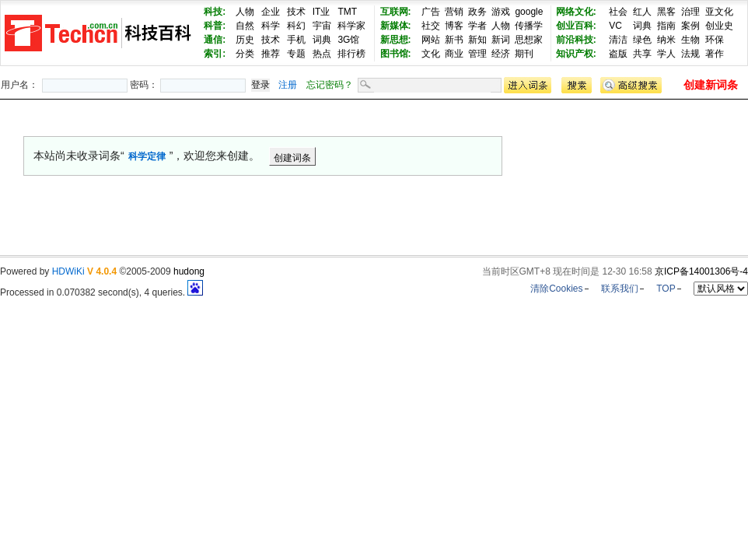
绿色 (642, 40)
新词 (501, 40)
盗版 (618, 54)
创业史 (719, 26)
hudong (189, 271)
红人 (642, 12)
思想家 (529, 40)
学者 (477, 26)
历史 (245, 40)
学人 (666, 54)
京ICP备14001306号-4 (701, 271)
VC (615, 26)
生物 (690, 40)
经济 (501, 54)
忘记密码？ (330, 85)
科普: (215, 26)
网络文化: (576, 12)
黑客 (666, 12)
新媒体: (396, 26)
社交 (431, 26)
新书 (454, 40)
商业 (454, 54)
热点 (322, 54)
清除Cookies (556, 289)
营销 (454, 12)
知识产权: (576, 54)
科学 (271, 26)
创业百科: (576, 26)
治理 (690, 12)
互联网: (396, 12)
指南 (666, 26)
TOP (666, 289)
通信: (215, 40)
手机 (296, 40)
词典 (322, 40)
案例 (690, 26)
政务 (477, 12)
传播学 (529, 26)
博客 (454, 26)
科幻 (296, 26)
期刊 (524, 54)
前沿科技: (576, 40)
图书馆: (396, 54)
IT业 (322, 12)
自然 (245, 26)
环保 (715, 40)
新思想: (396, 40)
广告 (431, 12)
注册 (288, 85)
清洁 (618, 40)
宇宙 (322, 26)
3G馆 (348, 40)
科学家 (351, 26)
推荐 (271, 54)
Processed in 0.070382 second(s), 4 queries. (101, 292)
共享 (642, 54)
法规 (690, 54)
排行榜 (351, 54)
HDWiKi (68, 271)
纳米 (666, 40)
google (529, 12)
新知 (477, 40)
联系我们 (620, 289)
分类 (245, 54)
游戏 (501, 12)
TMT (347, 12)
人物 (245, 12)
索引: (215, 54)
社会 (618, 12)
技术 (296, 12)
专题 (296, 54)
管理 (477, 54)
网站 (431, 40)
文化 (431, 54)
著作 (715, 54)
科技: (215, 12)
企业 (271, 12)
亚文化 (719, 12)
